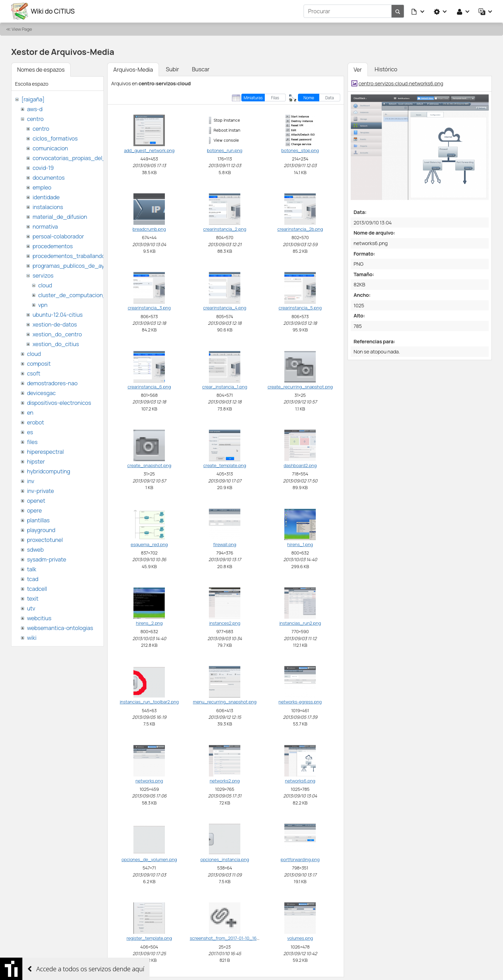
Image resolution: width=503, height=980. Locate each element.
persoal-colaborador (58, 236)
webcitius (39, 618)
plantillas (38, 520)
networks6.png (300, 781)
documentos (49, 178)
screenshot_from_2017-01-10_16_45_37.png (235, 938)
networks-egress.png (300, 702)
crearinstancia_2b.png (300, 229)
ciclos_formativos (55, 138)
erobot (35, 422)
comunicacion (50, 148)
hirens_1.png (300, 544)
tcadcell (37, 589)
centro (35, 119)
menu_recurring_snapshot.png (225, 702)
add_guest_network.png (149, 150)
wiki (32, 638)
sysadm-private (46, 559)
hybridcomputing (49, 471)
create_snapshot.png (149, 465)
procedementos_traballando (69, 256)
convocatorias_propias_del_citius (76, 158)
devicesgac (41, 393)
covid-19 (43, 168)
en (30, 413)
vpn (43, 305)
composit (39, 364)
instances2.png (225, 623)
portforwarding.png (300, 859)
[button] (418, 11)
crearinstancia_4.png (225, 308)
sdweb (35, 550)
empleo (42, 187)
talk (31, 569)
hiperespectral (45, 452)
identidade (46, 197)
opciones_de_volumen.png (149, 859)
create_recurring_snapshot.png (300, 387)
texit (33, 599)
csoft (34, 373)
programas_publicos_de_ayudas (75, 266)
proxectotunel (45, 540)
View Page (22, 29)
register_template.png (149, 938)
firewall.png (225, 544)
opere (34, 510)
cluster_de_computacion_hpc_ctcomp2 (90, 295)
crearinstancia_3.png (149, 308)
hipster (36, 462)
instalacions (48, 207)
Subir (173, 69)
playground (41, 530)
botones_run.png (225, 150)
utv (31, 608)
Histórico (386, 69)
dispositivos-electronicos (59, 403)
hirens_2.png (149, 623)
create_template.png (225, 465)
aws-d (35, 109)
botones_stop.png (300, 150)
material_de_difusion (60, 217)
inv (31, 481)
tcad (33, 579)
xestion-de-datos (55, 324)
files (32, 442)
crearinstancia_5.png (300, 308)
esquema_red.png (149, 544)
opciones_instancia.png (225, 859)
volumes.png (300, 938)
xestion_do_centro (57, 334)
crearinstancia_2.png (225, 229)
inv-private (40, 491)
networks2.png (225, 781)
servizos (43, 276)
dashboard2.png (300, 465)
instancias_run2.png (300, 623)
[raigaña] (33, 99)
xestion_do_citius (56, 344)
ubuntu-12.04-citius (57, 315)
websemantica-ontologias (60, 628)
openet (36, 501)
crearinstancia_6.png (149, 387)
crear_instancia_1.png (225, 387)
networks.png (149, 781)
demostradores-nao (52, 383)
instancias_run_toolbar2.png (149, 702)
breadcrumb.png (149, 229)
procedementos (53, 246)
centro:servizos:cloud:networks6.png (401, 83)
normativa (45, 227)
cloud (45, 285)
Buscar (201, 69)
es (30, 432)
